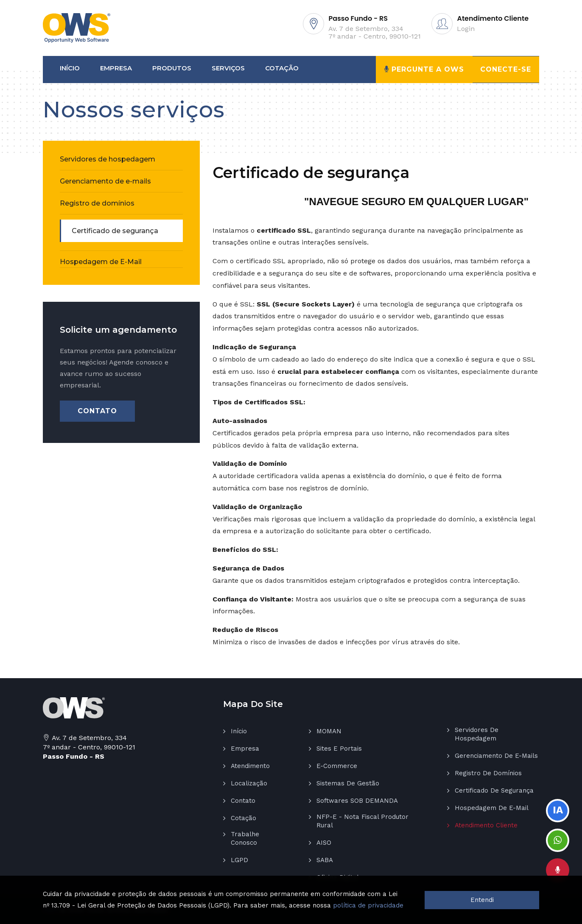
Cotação (282, 68)
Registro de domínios (97, 203)
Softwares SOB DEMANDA (357, 801)
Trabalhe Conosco (245, 838)
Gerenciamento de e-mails (105, 181)
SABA (325, 860)
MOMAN (329, 731)
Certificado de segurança (115, 231)
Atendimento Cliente (486, 825)
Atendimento (250, 766)
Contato (97, 411)
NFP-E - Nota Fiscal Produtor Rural (362, 821)
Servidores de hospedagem (108, 159)
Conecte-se (505, 69)
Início (70, 68)
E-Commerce (337, 766)
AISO (324, 843)
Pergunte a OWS (423, 69)
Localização (249, 783)
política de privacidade (368, 905)
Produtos (172, 68)
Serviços (228, 68)
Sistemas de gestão (348, 783)
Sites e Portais (339, 749)
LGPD (239, 860)
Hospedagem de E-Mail (101, 262)
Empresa (116, 68)
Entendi (482, 900)
